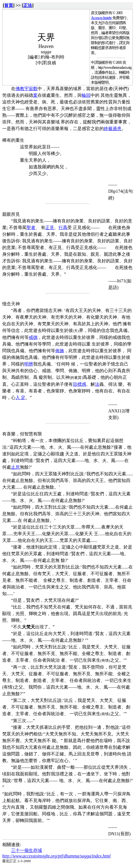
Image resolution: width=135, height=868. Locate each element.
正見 (50, 228)
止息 (15, 467)
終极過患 (113, 129)
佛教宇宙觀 (27, 89)
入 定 (20, 398)
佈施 (60, 351)
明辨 (29, 364)
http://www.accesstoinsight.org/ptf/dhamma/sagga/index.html (56, 856)
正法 (28, 5)
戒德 (33, 337)
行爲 (63, 228)
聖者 (31, 228)
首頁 (9, 5)
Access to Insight (101, 18)
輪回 (86, 95)
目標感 (80, 384)
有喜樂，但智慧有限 (22, 434)
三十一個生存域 (27, 850)
